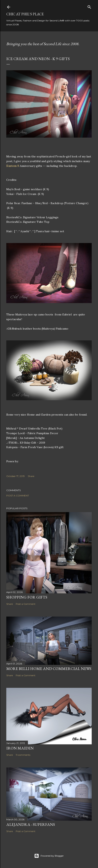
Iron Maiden (20, 748)
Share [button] (31, 476)
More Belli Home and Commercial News (49, 669)
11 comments (23, 755)
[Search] (89, 6)
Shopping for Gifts (27, 597)
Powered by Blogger (49, 856)
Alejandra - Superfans (31, 824)
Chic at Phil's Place (25, 14)
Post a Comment (18, 496)
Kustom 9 (13, 166)
